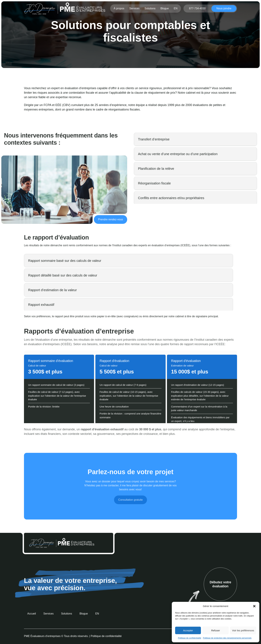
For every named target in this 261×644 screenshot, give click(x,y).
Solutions (150, 8)
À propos (119, 8)
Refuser (216, 630)
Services (135, 8)
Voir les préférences (243, 630)
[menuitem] (176, 8)
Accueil (105, 48)
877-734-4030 (197, 8)
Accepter (188, 630)
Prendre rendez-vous (109, 219)
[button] (254, 606)
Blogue (165, 8)
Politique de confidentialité (190, 638)
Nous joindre (224, 8)
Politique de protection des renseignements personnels (227, 638)
